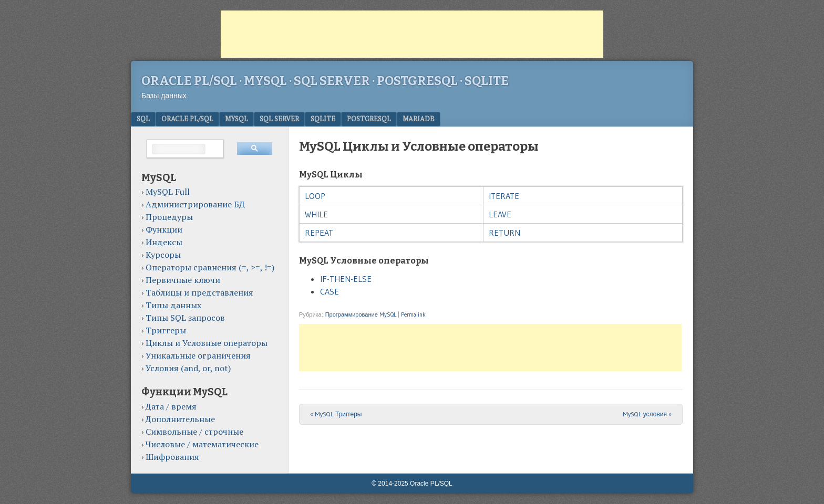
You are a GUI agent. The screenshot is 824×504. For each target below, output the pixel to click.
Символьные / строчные (194, 432)
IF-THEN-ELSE (346, 279)
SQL (143, 119)
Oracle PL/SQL (187, 119)
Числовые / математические (202, 444)
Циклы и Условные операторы (207, 343)
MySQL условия (647, 414)
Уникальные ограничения (198, 355)
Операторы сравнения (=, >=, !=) (210, 267)
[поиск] (179, 149)
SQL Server (279, 119)
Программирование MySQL (361, 314)
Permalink (413, 314)
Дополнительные (180, 419)
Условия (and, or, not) (188, 368)
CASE (329, 291)
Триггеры (166, 330)
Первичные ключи (183, 280)
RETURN (504, 233)
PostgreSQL (369, 119)
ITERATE (504, 196)
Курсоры (163, 255)
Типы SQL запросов (185, 318)
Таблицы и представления (199, 292)
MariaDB (419, 119)
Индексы (164, 242)
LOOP (315, 196)
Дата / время (171, 406)
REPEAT (319, 233)
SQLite (323, 119)
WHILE (316, 214)
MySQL (236, 119)
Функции (164, 229)
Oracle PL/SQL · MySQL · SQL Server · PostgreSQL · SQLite (325, 81)
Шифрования (172, 457)
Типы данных (173, 305)
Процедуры (169, 217)
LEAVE (500, 214)
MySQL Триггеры (336, 414)
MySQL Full (168, 192)
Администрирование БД (195, 204)
